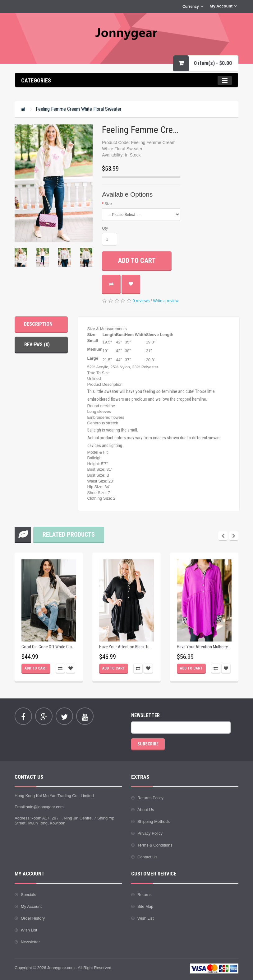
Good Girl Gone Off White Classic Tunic (49, 647)
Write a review (166, 301)
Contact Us (147, 857)
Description (38, 324)
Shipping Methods (154, 821)
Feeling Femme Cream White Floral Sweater (79, 109)
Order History (33, 918)
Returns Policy (150, 798)
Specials (28, 895)
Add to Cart (137, 261)
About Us (146, 810)
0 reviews (141, 301)
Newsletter (30, 942)
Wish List (29, 930)
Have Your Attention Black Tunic (126, 647)
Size (108, 204)
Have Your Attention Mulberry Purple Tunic (204, 647)
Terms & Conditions (155, 845)
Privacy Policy (150, 833)
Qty (105, 228)
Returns (145, 895)
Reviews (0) (37, 345)
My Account (31, 906)
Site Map (145, 906)
